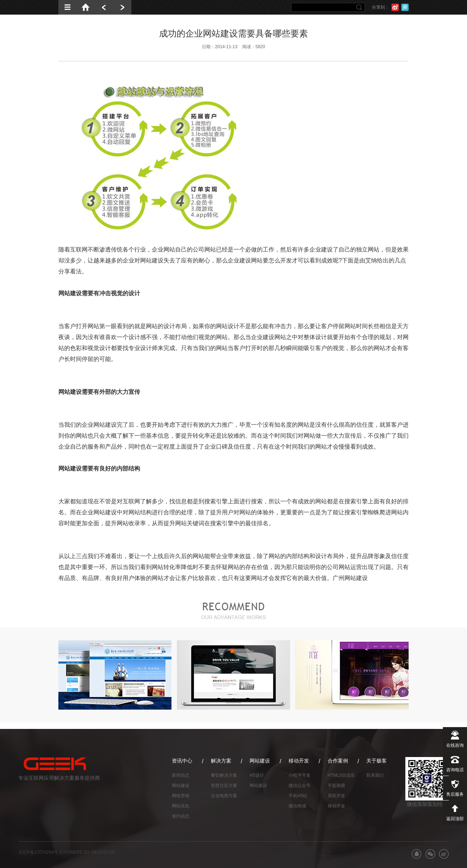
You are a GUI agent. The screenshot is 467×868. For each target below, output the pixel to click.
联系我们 (375, 775)
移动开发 (336, 806)
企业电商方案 (224, 796)
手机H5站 (298, 796)
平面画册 (336, 786)
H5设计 (257, 775)
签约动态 (181, 816)
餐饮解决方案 (224, 775)
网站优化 (181, 806)
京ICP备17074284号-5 (40, 852)
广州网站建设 (350, 578)
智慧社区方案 (224, 786)
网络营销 (181, 796)
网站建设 (181, 786)
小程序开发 (300, 775)
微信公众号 (300, 786)
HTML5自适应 (341, 775)
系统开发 (336, 796)
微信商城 (297, 806)
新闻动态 (181, 775)
